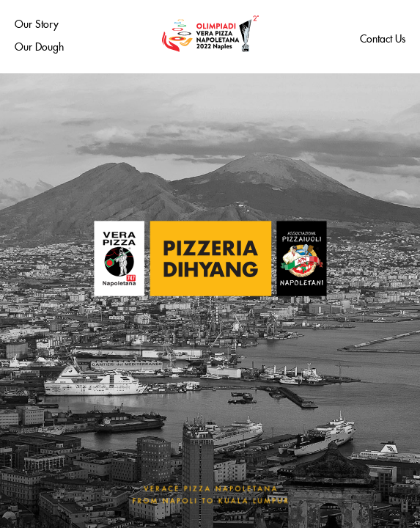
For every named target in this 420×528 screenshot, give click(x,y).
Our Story (37, 22)
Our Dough (39, 45)
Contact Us (383, 37)
